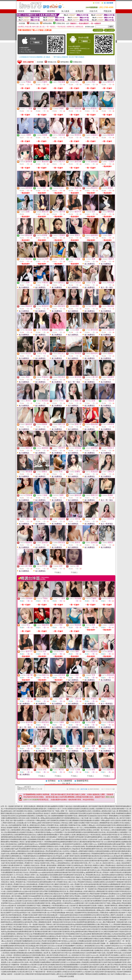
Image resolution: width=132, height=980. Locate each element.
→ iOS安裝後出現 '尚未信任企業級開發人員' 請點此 (34, 57)
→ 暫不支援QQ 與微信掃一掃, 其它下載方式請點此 (68, 57)
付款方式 (93, 11)
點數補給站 (35, 11)
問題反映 (108, 11)
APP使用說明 (98, 30)
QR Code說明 (109, 30)
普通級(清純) (61, 23)
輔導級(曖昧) (48, 23)
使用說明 (79, 11)
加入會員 (65, 11)
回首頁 (21, 11)
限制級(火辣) (34, 23)
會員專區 (51, 11)
